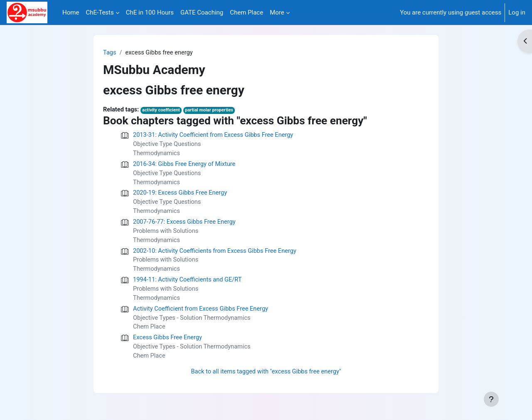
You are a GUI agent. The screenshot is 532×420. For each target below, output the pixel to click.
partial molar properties (212, 111)
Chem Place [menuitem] (246, 12)
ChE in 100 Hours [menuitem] (150, 12)
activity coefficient (163, 111)
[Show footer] (491, 399)
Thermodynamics (157, 155)
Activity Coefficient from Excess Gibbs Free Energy (203, 314)
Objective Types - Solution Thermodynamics (193, 324)
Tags (110, 53)
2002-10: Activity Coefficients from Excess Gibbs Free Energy (217, 255)
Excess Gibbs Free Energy (169, 344)
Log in (517, 12)
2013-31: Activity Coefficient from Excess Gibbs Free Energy (216, 136)
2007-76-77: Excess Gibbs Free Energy (186, 225)
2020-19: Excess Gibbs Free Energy (181, 195)
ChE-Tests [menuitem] (100, 12)
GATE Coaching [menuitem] (202, 12)
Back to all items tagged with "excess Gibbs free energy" (266, 379)
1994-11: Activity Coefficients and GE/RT (189, 284)
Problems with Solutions (167, 235)
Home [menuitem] (71, 12)
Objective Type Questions (168, 145)
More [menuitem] (277, 12)
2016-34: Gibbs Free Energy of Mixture (186, 166)
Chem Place (150, 333)
